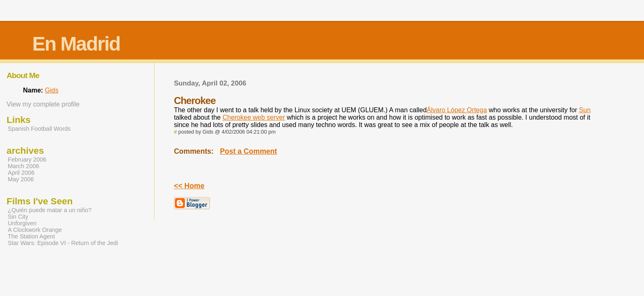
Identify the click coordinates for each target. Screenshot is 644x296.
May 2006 (21, 179)
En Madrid (76, 44)
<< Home (189, 186)
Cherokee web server (254, 117)
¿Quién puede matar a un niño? (50, 210)
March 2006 (23, 166)
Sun (585, 110)
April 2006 (21, 173)
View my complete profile (43, 104)
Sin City (18, 217)
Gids (52, 90)
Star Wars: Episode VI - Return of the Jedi (63, 243)
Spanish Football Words (39, 129)
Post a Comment (249, 151)
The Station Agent (31, 236)
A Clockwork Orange (35, 230)
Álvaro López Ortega (457, 110)
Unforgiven (22, 223)
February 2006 (27, 160)
